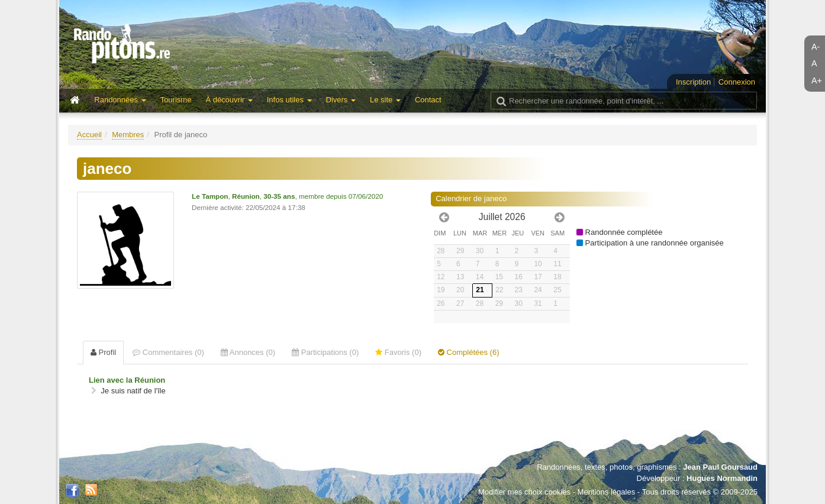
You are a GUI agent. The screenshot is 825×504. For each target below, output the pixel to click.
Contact (428, 100)
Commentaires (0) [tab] (168, 352)
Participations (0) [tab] (325, 352)
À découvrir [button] (229, 100)
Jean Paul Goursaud (720, 467)
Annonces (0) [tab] (248, 352)
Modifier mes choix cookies (524, 492)
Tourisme (176, 100)
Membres (128, 135)
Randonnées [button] (120, 100)
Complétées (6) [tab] (468, 352)
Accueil (89, 135)
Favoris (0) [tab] (398, 352)
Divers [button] (341, 100)
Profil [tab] (103, 352)
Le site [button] (385, 100)
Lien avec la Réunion (127, 380)
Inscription (693, 82)
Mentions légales (607, 492)
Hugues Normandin (722, 478)
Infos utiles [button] (289, 100)
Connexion (737, 82)
